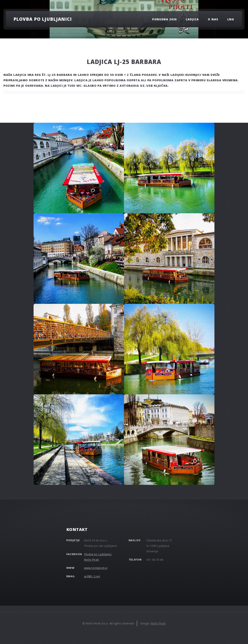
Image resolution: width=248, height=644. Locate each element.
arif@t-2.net (92, 576)
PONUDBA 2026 (164, 19)
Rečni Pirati (158, 623)
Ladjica (192, 19)
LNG (231, 19)
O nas (213, 19)
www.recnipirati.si (96, 568)
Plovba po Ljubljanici (43, 19)
